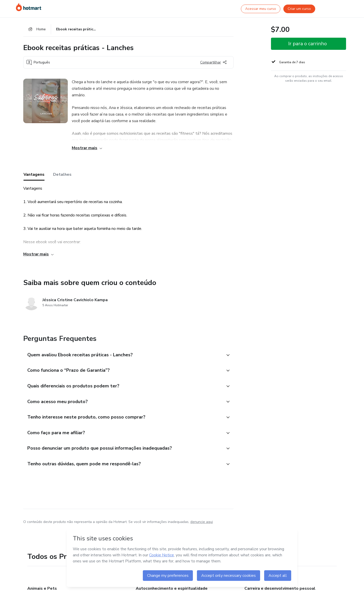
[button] (123, 355)
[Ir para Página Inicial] (29, 7)
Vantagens (34, 175)
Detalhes (62, 175)
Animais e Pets (42, 589)
